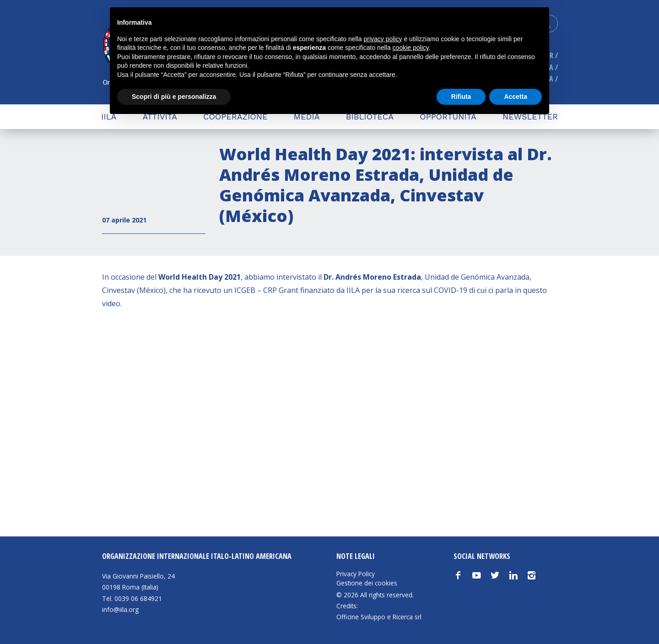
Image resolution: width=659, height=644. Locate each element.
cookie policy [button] (411, 48)
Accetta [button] (516, 97)
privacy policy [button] (383, 39)
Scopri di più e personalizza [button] (174, 97)
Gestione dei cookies (367, 583)
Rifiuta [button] (461, 97)
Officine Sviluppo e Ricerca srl (379, 617)
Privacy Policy (356, 574)
